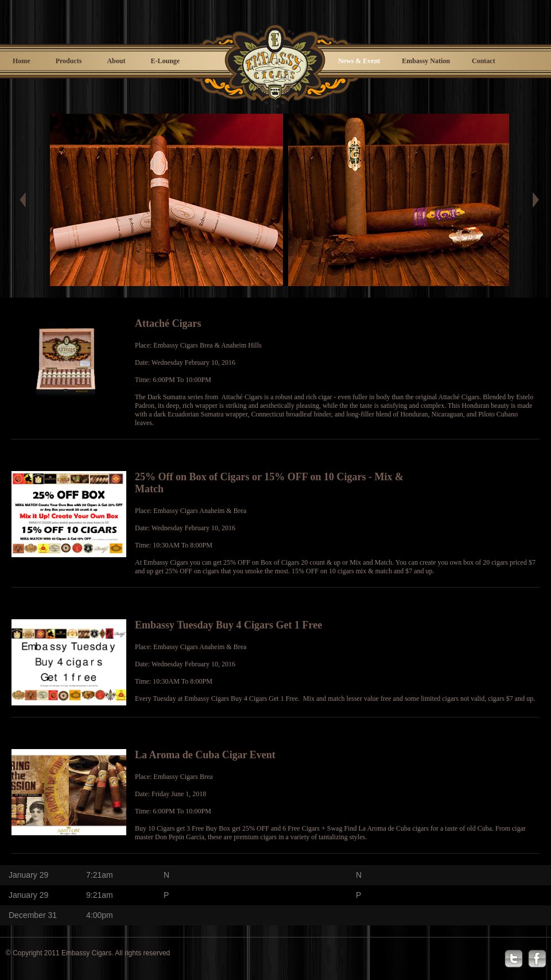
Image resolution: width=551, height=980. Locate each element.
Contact (484, 61)
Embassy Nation (426, 61)
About (116, 61)
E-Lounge (165, 61)
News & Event (359, 61)
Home (22, 61)
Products (69, 61)
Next (535, 200)
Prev (29, 200)
